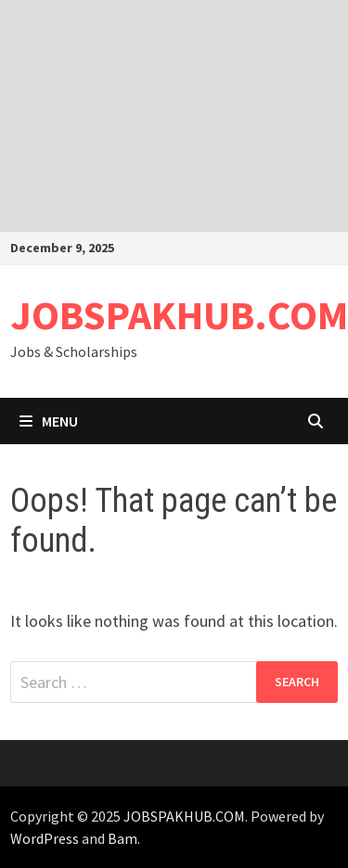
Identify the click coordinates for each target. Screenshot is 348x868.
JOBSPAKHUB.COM (179, 315)
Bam (122, 838)
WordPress (45, 838)
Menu (49, 421)
